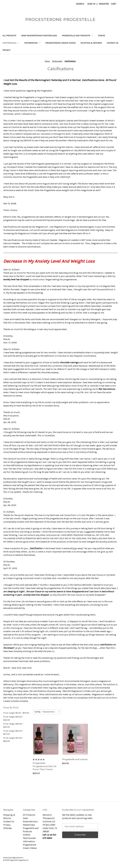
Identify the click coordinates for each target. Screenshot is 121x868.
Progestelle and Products (77, 36)
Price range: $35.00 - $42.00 (13, 718)
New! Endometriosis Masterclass (39, 36)
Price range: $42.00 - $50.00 (13, 725)
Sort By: (38, 712)
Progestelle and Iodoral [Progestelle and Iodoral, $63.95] (75, 759)
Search (80, 4)
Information (32, 43)
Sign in (91, 4)
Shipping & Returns (91, 43)
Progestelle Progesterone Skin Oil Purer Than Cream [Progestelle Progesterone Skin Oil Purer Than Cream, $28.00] (44, 766)
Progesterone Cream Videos (60, 43)
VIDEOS (101, 36)
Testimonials (11, 43)
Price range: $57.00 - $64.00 (13, 739)
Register (104, 4)
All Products (9, 36)
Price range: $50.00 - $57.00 (13, 732)
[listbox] (52, 712)
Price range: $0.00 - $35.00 (16, 713)
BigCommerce (18, 858)
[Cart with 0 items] (113, 4)
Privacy (6, 50)
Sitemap (8, 828)
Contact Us (113, 43)
